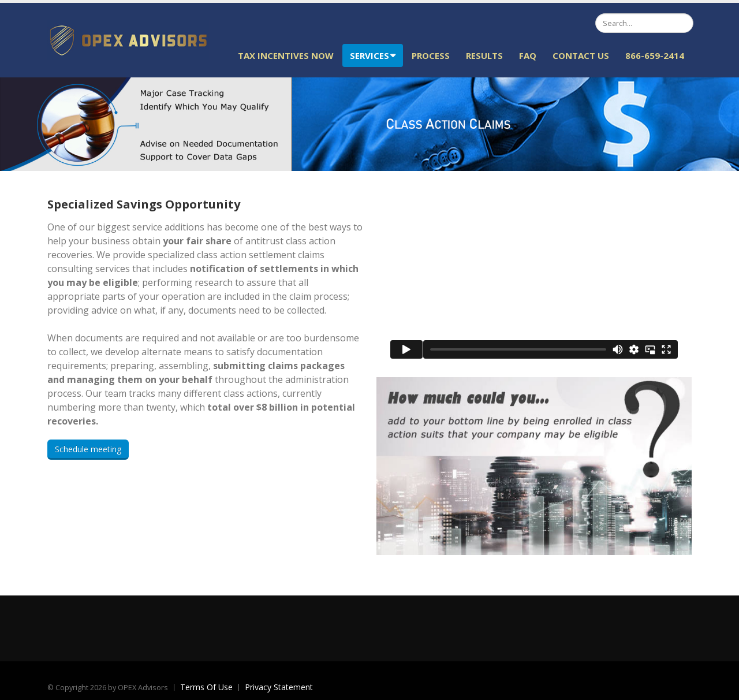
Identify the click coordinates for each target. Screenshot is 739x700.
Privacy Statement (279, 687)
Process (431, 55)
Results (484, 55)
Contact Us (581, 55)
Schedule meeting (88, 449)
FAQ (528, 55)
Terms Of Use (206, 687)
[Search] (644, 23)
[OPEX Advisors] (128, 39)
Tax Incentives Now (286, 55)
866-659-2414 (655, 55)
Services (373, 55)
